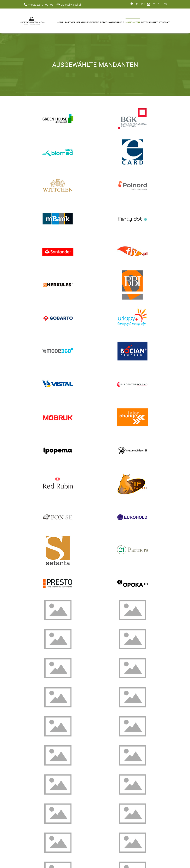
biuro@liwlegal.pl (71, 5)
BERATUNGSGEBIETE (88, 23)
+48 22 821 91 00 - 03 (41, 5)
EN (143, 4)
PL (138, 4)
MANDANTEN (133, 23)
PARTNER (70, 23)
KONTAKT (165, 23)
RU (160, 4)
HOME (60, 23)
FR (154, 4)
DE (149, 4)
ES (165, 4)
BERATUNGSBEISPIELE (112, 23)
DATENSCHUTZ (150, 23)
